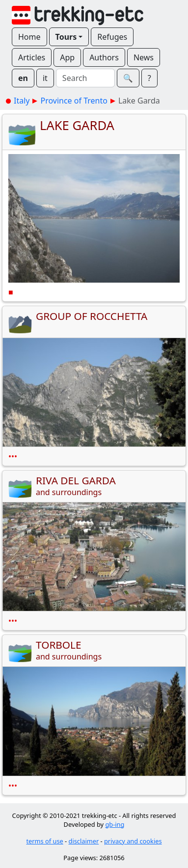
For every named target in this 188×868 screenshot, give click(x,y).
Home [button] (29, 37)
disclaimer (84, 841)
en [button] (23, 78)
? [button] (149, 78)
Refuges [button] (112, 37)
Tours (66, 37)
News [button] (144, 57)
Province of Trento (74, 101)
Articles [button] (32, 57)
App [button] (67, 57)
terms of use (44, 841)
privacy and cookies (133, 841)
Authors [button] (104, 57)
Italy (22, 101)
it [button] (45, 78)
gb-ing (115, 824)
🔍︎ (128, 78)
